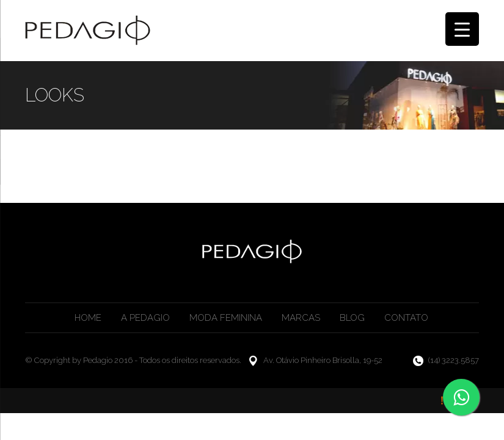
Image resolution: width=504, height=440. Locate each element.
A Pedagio (145, 318)
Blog (352, 318)
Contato (406, 318)
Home (88, 318)
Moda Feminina (226, 318)
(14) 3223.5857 (454, 360)
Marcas (301, 318)
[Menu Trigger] (462, 29)
